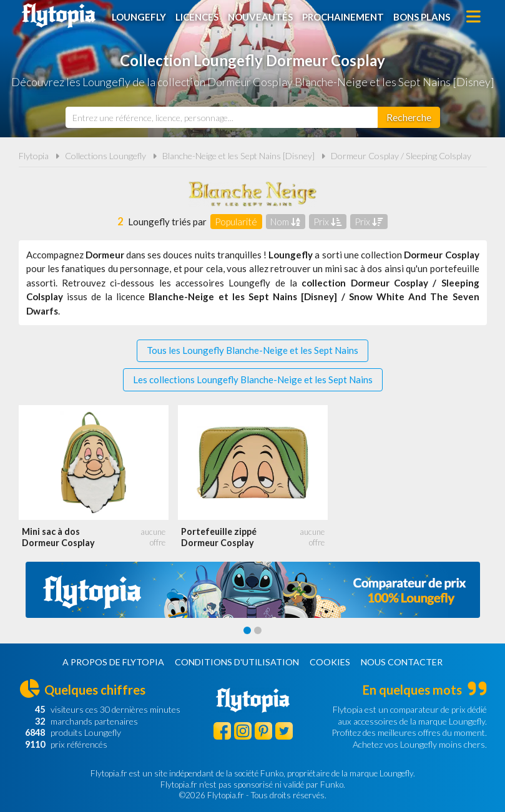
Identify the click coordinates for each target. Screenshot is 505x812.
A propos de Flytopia (113, 662)
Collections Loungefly (105, 156)
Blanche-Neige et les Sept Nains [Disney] (238, 156)
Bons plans (422, 17)
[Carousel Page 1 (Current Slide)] (247, 630)
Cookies (330, 662)
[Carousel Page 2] (258, 630)
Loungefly (139, 17)
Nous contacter (402, 662)
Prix (327, 222)
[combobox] (222, 117)
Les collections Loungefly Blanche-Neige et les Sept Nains (253, 379)
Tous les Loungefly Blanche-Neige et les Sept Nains (253, 350)
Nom (285, 222)
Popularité (236, 222)
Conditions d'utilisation (237, 662)
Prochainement (343, 17)
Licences (197, 17)
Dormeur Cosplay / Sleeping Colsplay (401, 156)
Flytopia (59, 16)
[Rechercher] (409, 117)
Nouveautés (260, 17)
